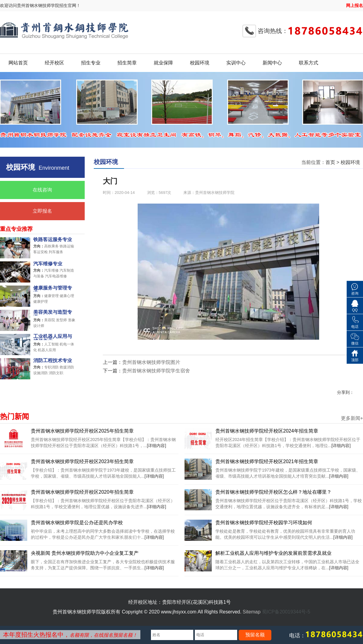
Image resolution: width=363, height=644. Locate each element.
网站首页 (18, 63)
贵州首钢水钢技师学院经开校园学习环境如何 (264, 523)
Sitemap (252, 612)
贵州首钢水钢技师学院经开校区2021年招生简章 (267, 461)
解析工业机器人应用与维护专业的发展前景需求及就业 (273, 553)
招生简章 (127, 63)
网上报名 (355, 5)
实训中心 (236, 63)
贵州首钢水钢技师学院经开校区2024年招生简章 (267, 431)
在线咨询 (42, 190)
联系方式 (309, 63)
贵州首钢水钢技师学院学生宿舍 (156, 371)
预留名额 (255, 635)
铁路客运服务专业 (53, 240)
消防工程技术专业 (53, 361)
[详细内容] (156, 446)
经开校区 (54, 63)
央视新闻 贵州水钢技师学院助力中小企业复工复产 (85, 553)
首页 (330, 162)
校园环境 (200, 63)
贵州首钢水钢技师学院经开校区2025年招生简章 (82, 431)
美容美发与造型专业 (53, 313)
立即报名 (42, 211)
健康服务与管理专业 (53, 289)
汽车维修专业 (48, 264)
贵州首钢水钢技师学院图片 (151, 362)
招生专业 (91, 63)
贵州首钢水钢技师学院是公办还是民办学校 (77, 523)
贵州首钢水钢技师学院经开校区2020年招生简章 (82, 492)
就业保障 (163, 63)
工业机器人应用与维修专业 (53, 337)
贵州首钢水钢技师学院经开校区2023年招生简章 (82, 461)
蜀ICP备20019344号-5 (286, 612)
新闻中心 (272, 63)
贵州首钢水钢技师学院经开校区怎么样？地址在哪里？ (273, 492)
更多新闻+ (352, 418)
